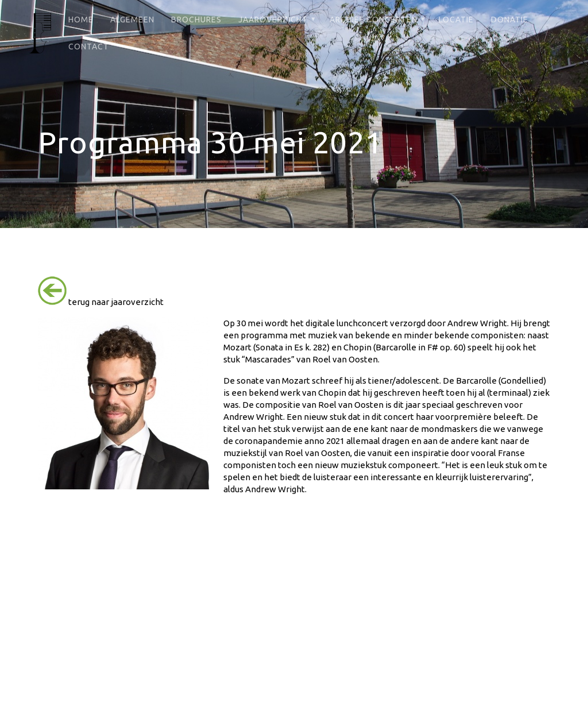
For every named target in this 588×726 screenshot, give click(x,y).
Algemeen (132, 20)
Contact (89, 47)
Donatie (510, 20)
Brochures (196, 20)
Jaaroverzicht (273, 20)
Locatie (456, 20)
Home (81, 20)
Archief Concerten (374, 20)
